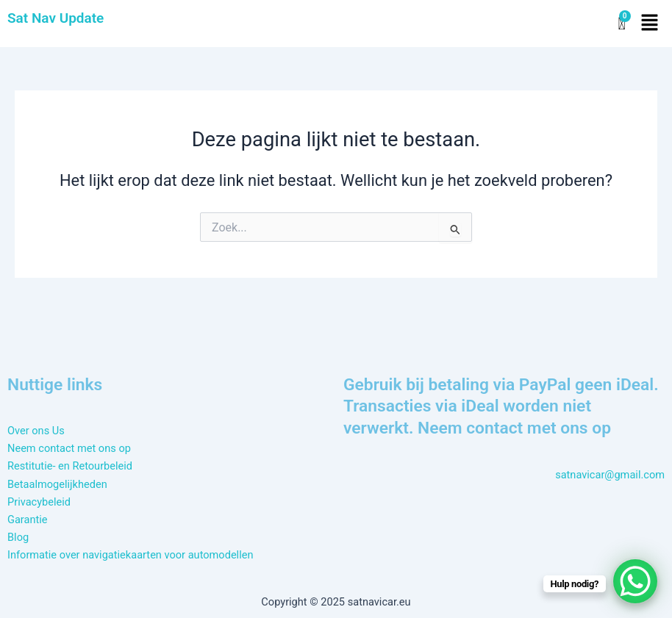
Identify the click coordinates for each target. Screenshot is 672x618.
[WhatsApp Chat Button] (635, 581)
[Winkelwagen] (621, 24)
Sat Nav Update (56, 18)
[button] (650, 24)
